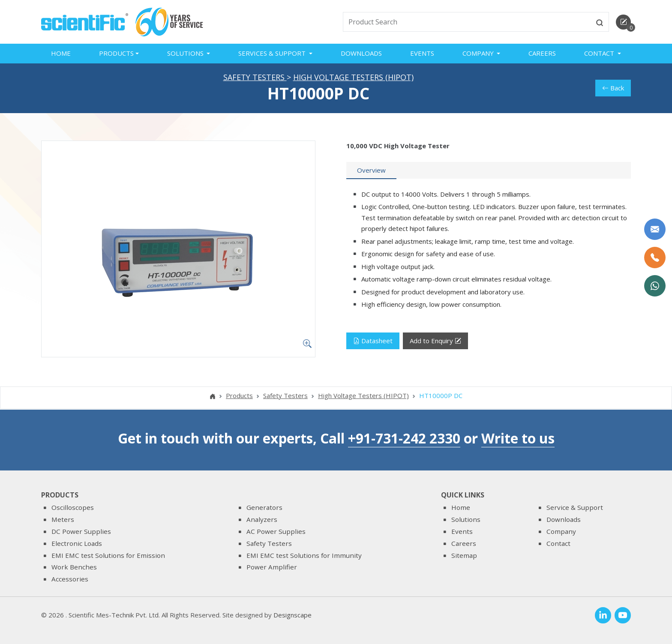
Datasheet (373, 341)
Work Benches (74, 567)
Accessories (70, 579)
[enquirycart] (623, 22)
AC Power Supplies (276, 531)
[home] (85, 21)
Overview (371, 171)
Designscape (292, 615)
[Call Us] (655, 258)
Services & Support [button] (273, 53)
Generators (264, 507)
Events (422, 53)
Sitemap (464, 555)
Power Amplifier (272, 567)
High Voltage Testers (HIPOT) (353, 78)
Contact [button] (600, 53)
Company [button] (479, 53)
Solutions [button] (186, 53)
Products (239, 396)
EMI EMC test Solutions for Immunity (304, 555)
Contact (558, 543)
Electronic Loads (77, 543)
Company (561, 531)
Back (613, 89)
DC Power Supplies (81, 531)
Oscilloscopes (73, 507)
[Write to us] (655, 229)
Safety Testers (255, 78)
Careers (542, 53)
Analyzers (262, 519)
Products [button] (116, 53)
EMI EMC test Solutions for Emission (108, 555)
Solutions (466, 519)
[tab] (371, 171)
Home (61, 53)
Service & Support (575, 507)
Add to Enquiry (435, 342)
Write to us (518, 438)
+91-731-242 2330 (404, 438)
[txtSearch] (467, 22)
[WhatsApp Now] (655, 286)
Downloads (361, 53)
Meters (63, 519)
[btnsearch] (600, 22)
